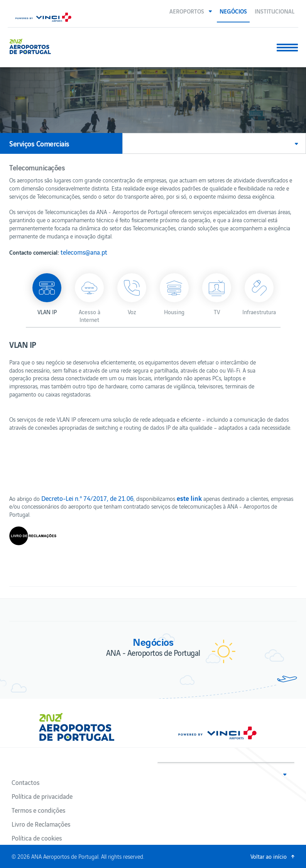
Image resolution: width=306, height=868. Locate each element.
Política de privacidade (42, 796)
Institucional (275, 11)
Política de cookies (37, 838)
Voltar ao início (269, 856)
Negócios (233, 11)
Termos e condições (38, 810)
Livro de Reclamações (41, 824)
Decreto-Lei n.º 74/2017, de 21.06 (87, 498)
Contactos (25, 782)
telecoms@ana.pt (84, 252)
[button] (191, 11)
